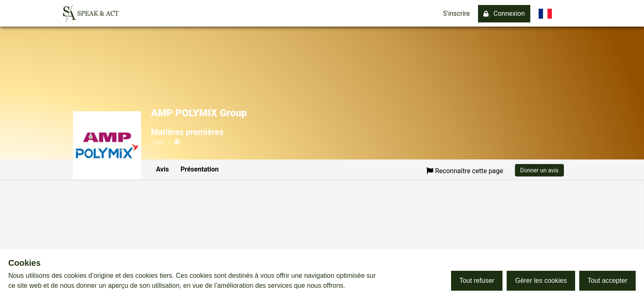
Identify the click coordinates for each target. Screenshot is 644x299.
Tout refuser (477, 281)
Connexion (504, 13)
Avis (162, 169)
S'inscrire (457, 13)
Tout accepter (607, 281)
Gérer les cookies (541, 281)
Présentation (200, 169)
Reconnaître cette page (465, 171)
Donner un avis (539, 170)
